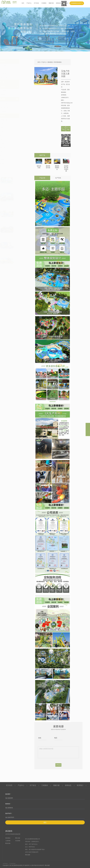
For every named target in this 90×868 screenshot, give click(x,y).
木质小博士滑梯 (17, 107)
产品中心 (29, 3)
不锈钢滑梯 (16, 91)
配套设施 (15, 116)
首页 (23, 3)
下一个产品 (68, 129)
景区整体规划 (17, 74)
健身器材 (15, 140)
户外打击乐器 (17, 124)
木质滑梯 (15, 99)
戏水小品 (15, 148)
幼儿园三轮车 (17, 156)
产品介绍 (42, 178)
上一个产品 (63, 129)
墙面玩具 (15, 159)
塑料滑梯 (15, 95)
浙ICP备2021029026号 (38, 865)
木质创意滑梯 (17, 103)
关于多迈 (36, 3)
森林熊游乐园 (48, 167)
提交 (45, 822)
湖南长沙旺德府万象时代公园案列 (20, 206)
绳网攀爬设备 (17, 120)
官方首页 (9, 785)
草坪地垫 (15, 163)
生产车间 (58, 178)
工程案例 (44, 3)
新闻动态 (59, 3)
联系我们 (80, 785)
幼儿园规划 (16, 66)
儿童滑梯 (15, 87)
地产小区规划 (17, 70)
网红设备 (15, 82)
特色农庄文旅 (17, 78)
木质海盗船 (16, 111)
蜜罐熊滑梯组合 (57, 168)
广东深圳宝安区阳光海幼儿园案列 (20, 237)
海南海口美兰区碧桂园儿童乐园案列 (20, 221)
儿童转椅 (15, 152)
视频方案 (51, 3)
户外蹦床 (15, 144)
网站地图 (28, 855)
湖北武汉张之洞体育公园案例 (20, 188)
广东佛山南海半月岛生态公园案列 (20, 269)
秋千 (14, 136)
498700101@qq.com (67, 103)
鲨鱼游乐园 (39, 167)
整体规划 (15, 61)
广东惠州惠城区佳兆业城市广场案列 (20, 253)
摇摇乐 (15, 128)
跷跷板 (15, 132)
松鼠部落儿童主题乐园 (66, 168)
